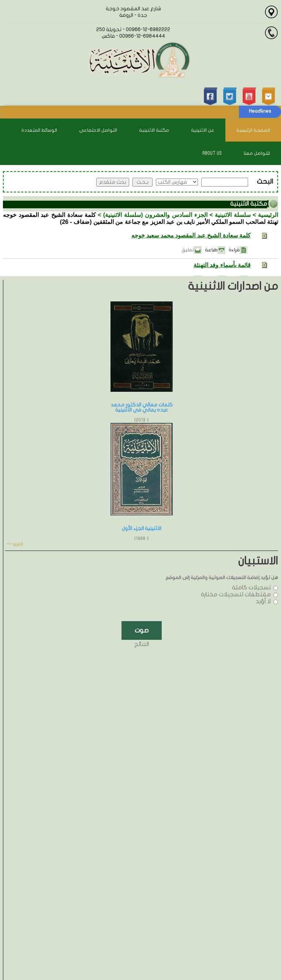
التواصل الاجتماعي (98, 130)
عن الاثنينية (203, 130)
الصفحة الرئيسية (253, 130)
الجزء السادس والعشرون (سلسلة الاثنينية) (155, 215)
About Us (212, 153)
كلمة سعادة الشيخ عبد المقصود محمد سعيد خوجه (191, 235)
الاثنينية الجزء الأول (142, 528)
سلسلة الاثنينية (233, 215)
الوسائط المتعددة (39, 130)
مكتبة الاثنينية (154, 130)
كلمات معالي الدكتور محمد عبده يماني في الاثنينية (142, 407)
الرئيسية (268, 215)
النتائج (142, 644)
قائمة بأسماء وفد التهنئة (222, 265)
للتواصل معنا (257, 153)
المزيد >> (15, 544)
